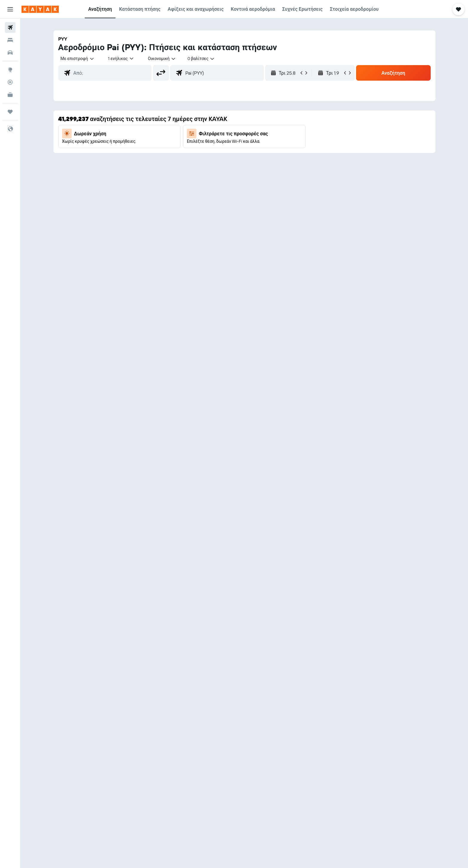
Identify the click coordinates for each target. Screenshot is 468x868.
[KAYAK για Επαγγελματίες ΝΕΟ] (10, 95)
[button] (10, 9)
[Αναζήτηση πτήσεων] (10, 27)
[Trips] (10, 112)
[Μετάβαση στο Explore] (10, 70)
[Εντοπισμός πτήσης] (10, 82)
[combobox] (78, 59)
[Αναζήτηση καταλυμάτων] (10, 40)
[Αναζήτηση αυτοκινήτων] (10, 53)
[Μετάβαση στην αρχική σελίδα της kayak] (40, 9)
